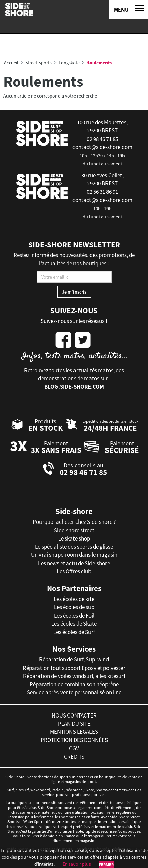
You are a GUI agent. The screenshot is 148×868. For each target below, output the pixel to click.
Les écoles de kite (74, 599)
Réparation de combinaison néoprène (74, 684)
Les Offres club (74, 571)
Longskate (69, 63)
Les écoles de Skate (74, 624)
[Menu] (128, 9)
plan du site (74, 724)
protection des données (74, 740)
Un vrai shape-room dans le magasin (74, 555)
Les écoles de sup (74, 607)
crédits (74, 757)
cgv (74, 748)
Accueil (11, 63)
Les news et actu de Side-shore (74, 563)
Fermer (106, 864)
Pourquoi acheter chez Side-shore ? (74, 522)
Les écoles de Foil (74, 616)
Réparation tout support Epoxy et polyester (74, 668)
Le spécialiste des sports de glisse (74, 547)
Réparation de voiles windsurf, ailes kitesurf (74, 676)
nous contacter (74, 715)
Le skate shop (74, 538)
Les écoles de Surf (74, 632)
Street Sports (38, 63)
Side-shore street (74, 530)
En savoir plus (77, 864)
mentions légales (74, 732)
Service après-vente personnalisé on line (74, 692)
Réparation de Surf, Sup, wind (74, 659)
